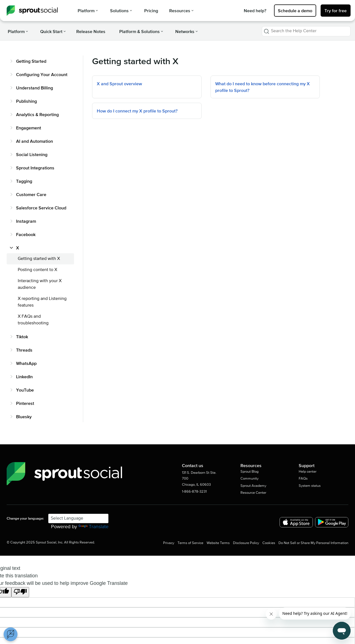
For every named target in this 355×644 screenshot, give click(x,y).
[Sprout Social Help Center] (32, 11)
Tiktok (22, 337)
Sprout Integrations (35, 168)
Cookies (269, 543)
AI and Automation (35, 141)
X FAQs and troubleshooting (33, 320)
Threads (24, 350)
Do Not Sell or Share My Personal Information (313, 543)
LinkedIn (24, 377)
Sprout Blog (249, 472)
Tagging (24, 181)
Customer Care (31, 194)
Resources (181, 11)
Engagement (29, 128)
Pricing (151, 11)
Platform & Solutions (141, 31)
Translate (93, 527)
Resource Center (253, 493)
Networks (187, 31)
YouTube (25, 390)
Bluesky (24, 417)
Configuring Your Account (42, 74)
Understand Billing (35, 88)
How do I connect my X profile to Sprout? (137, 111)
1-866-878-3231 (194, 492)
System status (310, 486)
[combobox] (306, 31)
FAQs (303, 479)
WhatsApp (26, 363)
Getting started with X (39, 259)
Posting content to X (37, 270)
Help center (308, 472)
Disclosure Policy (246, 543)
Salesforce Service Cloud (41, 208)
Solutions (121, 11)
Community (249, 479)
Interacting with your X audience (40, 284)
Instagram (26, 221)
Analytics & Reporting (37, 114)
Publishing (26, 101)
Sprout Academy (253, 486)
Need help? (255, 11)
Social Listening (32, 154)
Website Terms (218, 543)
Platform (88, 11)
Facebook (26, 234)
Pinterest (25, 403)
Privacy (169, 543)
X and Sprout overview (119, 84)
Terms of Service (190, 543)
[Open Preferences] (11, 634)
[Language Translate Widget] (78, 518)
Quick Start (53, 31)
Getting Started (31, 61)
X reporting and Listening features (42, 302)
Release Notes (91, 31)
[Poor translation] (20, 592)
